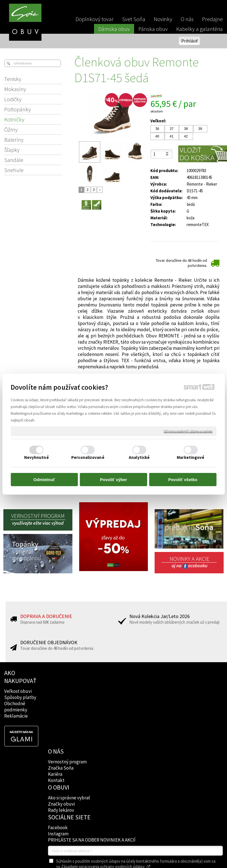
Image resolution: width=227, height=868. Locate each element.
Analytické (139, 457)
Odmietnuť (44, 480)
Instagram (148, 697)
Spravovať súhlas (114, 821)
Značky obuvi (106, 696)
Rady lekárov (106, 702)
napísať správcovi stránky (127, 817)
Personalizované (88, 457)
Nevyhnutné (36, 457)
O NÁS (56, 673)
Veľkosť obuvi (18, 691)
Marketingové (191, 457)
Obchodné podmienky (16, 707)
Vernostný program (68, 683)
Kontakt (57, 702)
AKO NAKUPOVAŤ (20, 677)
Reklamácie (16, 716)
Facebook (147, 691)
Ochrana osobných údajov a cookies (188, 431)
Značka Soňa (61, 689)
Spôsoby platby (20, 697)
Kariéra (56, 696)
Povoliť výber (113, 480)
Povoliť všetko (183, 480)
